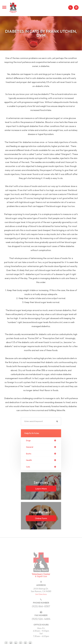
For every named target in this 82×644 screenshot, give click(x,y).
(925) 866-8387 (41, 611)
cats (28, 467)
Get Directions (41, 599)
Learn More (41, 488)
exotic (29, 454)
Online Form (41, 518)
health (29, 460)
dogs (28, 440)
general (30, 447)
